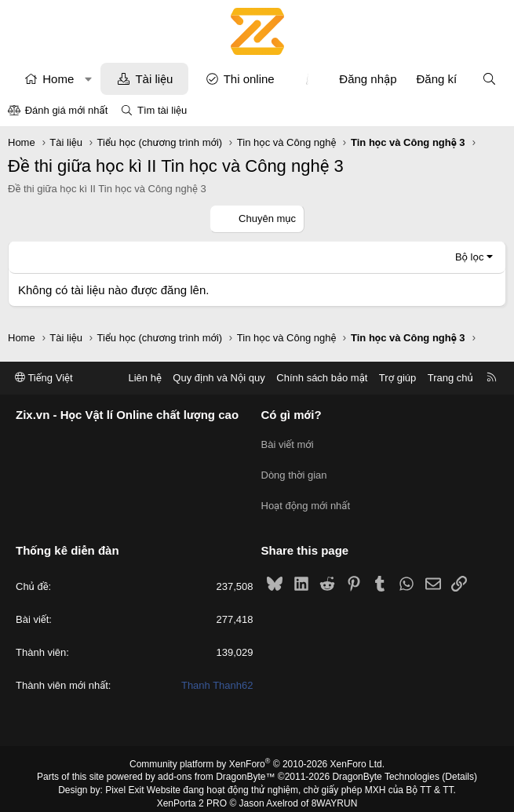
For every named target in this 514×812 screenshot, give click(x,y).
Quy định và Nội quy (219, 378)
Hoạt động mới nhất (306, 499)
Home (58, 79)
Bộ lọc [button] (470, 257)
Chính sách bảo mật (322, 378)
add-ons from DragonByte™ (216, 767)
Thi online (249, 79)
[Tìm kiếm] (489, 79)
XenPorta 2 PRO (192, 793)
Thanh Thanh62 (217, 676)
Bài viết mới (288, 442)
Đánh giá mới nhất (67, 110)
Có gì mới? (292, 415)
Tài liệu (154, 79)
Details (459, 767)
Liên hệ (144, 378)
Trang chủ (450, 378)
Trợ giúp (397, 378)
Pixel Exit (124, 780)
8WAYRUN (335, 793)
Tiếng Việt (44, 378)
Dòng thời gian (294, 470)
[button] (88, 79)
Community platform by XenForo (257, 754)
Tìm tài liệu (162, 110)
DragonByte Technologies (386, 767)
